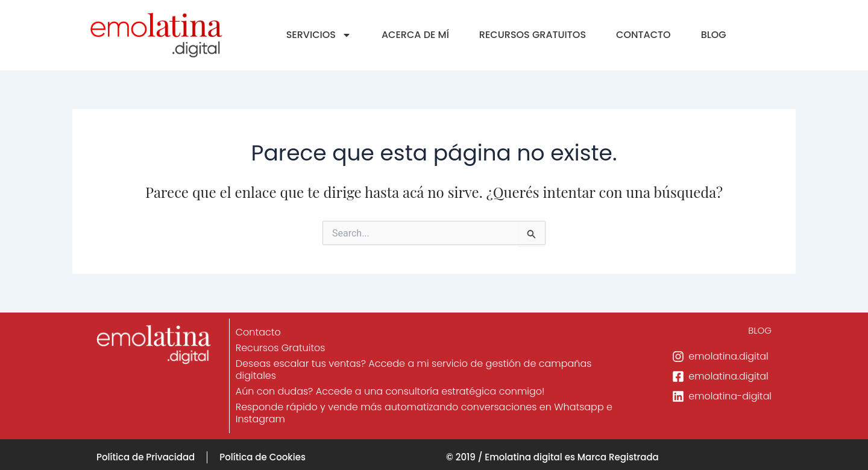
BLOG (714, 35)
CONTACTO (643, 35)
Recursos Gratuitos (281, 348)
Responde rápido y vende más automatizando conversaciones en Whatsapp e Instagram (425, 413)
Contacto (259, 332)
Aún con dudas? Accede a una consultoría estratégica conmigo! (391, 391)
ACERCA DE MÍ (415, 35)
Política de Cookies (263, 457)
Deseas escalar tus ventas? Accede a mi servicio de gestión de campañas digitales (414, 370)
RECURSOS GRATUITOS (533, 35)
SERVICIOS (319, 35)
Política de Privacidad (146, 457)
